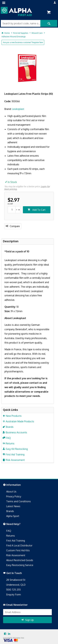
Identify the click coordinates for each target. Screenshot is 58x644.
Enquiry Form (14, 595)
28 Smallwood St (16, 580)
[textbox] (21, 23)
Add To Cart (39, 210)
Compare (15, 226)
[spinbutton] (12, 210)
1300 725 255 (13, 590)
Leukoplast (18, 109)
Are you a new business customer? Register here (23, 42)
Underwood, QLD (16, 585)
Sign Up (29, 620)
